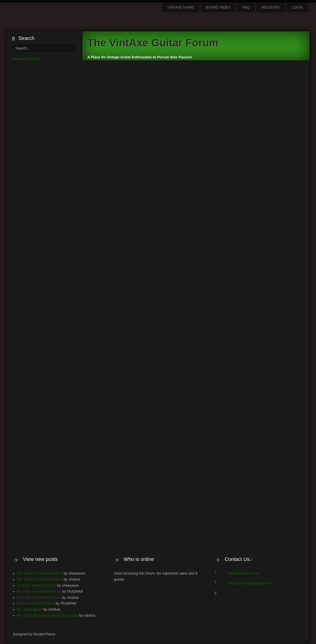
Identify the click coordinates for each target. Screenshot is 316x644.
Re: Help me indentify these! (39, 591)
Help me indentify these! (36, 603)
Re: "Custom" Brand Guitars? (40, 573)
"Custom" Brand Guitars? (37, 585)
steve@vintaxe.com (243, 573)
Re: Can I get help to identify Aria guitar (48, 615)
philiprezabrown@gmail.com (250, 583)
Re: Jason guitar (30, 609)
